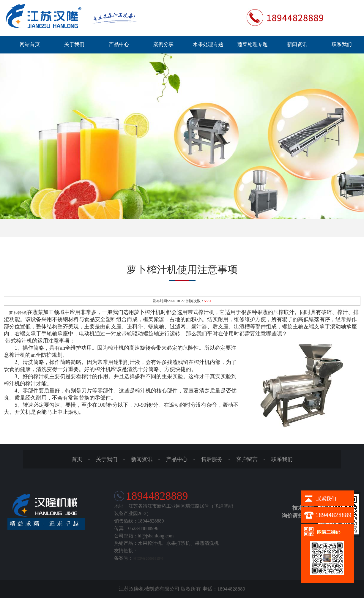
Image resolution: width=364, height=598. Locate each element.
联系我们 (342, 44)
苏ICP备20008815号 (148, 558)
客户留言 (247, 459)
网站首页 (30, 44)
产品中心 (119, 44)
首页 (77, 459)
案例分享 (163, 44)
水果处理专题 (208, 44)
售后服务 (212, 459)
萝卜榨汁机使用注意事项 (182, 270)
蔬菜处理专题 (253, 44)
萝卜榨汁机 (18, 313)
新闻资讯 (297, 44)
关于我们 (74, 44)
